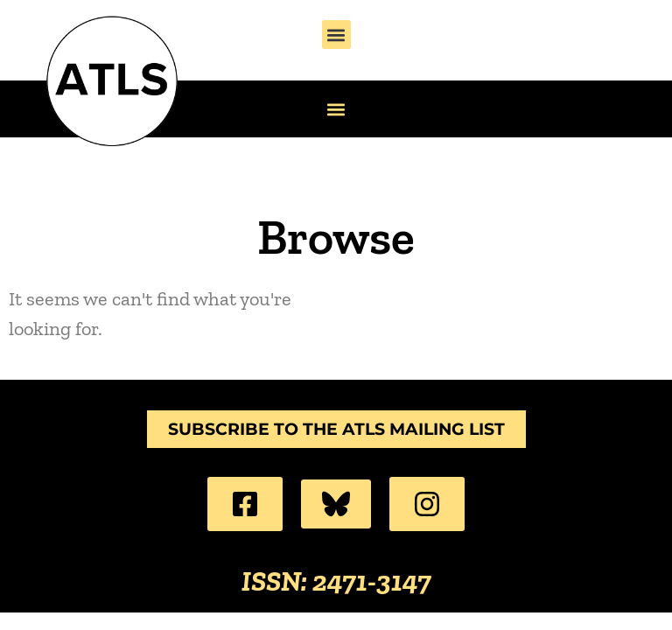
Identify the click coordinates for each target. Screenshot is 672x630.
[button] (336, 35)
